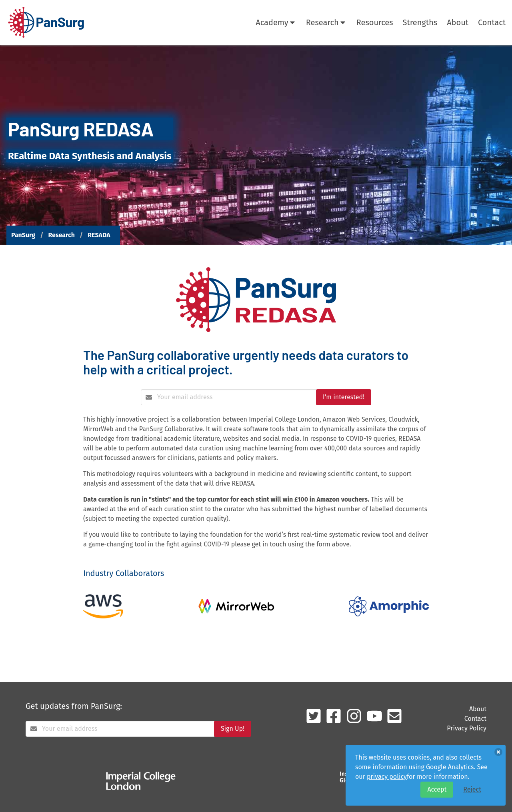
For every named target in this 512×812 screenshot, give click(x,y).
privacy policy (387, 777)
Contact (492, 22)
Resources (375, 22)
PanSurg (23, 235)
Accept (437, 789)
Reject (472, 789)
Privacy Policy (467, 728)
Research (326, 22)
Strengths (420, 22)
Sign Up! (233, 729)
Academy (276, 22)
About (458, 22)
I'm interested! (344, 397)
